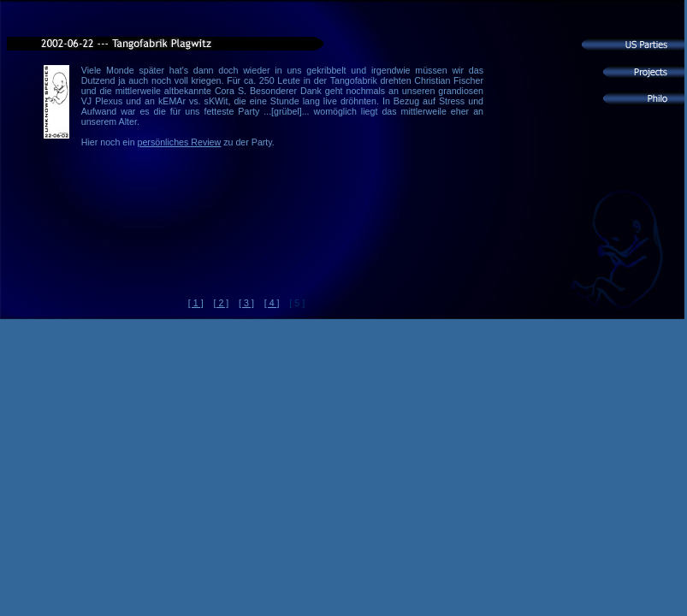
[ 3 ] (246, 303)
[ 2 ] (221, 303)
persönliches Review (180, 142)
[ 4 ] (272, 303)
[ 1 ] (196, 303)
